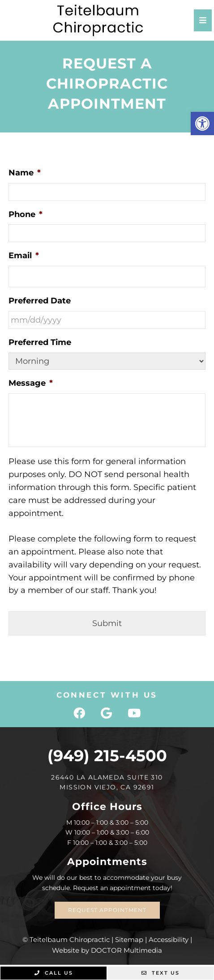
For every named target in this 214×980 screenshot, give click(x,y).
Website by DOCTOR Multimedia (107, 950)
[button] (202, 124)
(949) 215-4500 (107, 756)
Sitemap (129, 940)
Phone (26, 214)
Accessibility (169, 940)
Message (31, 383)
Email (24, 256)
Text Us (160, 973)
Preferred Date (40, 301)
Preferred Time (40, 342)
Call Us (54, 973)
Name (25, 173)
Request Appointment (107, 910)
